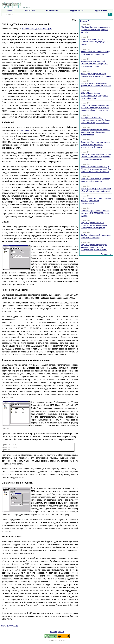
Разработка (30, 11)
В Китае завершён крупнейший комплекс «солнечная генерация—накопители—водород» (94, 64)
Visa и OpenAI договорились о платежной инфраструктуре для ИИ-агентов (95, 42)
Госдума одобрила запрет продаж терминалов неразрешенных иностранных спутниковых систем (94, 247)
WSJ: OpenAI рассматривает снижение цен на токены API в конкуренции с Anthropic (96, 30)
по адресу (26, 130)
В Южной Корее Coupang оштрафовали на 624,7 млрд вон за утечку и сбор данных (95, 96)
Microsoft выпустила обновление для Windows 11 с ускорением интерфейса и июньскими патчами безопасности (96, 169)
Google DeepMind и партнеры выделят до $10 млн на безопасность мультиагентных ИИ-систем (96, 145)
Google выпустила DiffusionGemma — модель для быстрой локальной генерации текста (95, 132)
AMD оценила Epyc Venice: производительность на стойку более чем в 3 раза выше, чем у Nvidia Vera (95, 120)
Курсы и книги (101, 11)
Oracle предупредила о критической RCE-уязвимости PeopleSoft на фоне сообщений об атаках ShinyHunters (95, 108)
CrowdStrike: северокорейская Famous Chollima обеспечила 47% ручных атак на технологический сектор (96, 157)
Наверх (61, 632)
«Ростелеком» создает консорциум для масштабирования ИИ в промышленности (96, 201)
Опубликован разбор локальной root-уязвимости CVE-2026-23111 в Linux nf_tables (95, 213)
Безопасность (52, 11)
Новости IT (85, 21)
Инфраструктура (76, 11)
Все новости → (107, 254)
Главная (54, 632)
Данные (10, 11)
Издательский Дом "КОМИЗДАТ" (37, 29)
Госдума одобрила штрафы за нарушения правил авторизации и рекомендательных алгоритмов (94, 225)
